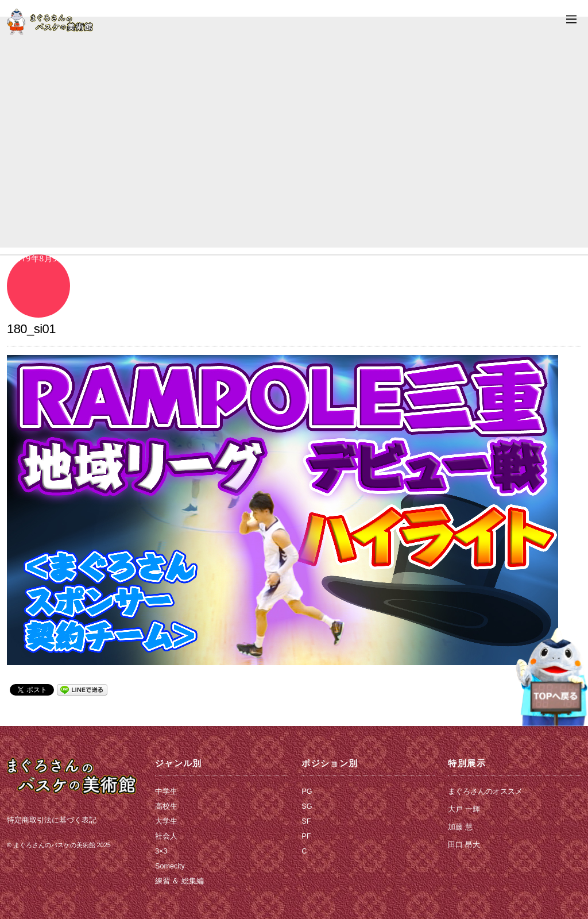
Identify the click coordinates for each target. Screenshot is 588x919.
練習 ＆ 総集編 (179, 881)
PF (306, 836)
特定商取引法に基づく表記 (52, 820)
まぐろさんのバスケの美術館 (54, 845)
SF (306, 821)
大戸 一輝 (464, 809)
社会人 (166, 836)
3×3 (161, 851)
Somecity (170, 866)
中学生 (166, 791)
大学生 (166, 821)
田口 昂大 (464, 845)
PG (307, 791)
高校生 (166, 806)
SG (307, 806)
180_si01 (31, 329)
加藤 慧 (460, 827)
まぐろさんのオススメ (485, 791)
